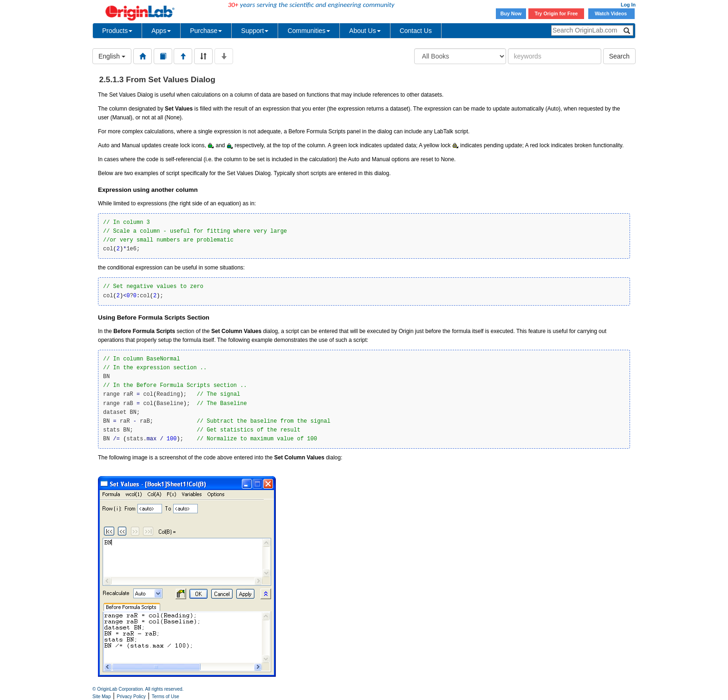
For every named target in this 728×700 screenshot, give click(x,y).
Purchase (206, 31)
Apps (161, 31)
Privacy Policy (131, 697)
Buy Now (511, 13)
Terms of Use (166, 697)
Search (619, 56)
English (112, 56)
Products (117, 31)
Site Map (101, 697)
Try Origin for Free (556, 13)
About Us (365, 31)
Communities (309, 31)
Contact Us (416, 31)
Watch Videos (611, 13)
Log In (628, 5)
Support (255, 31)
